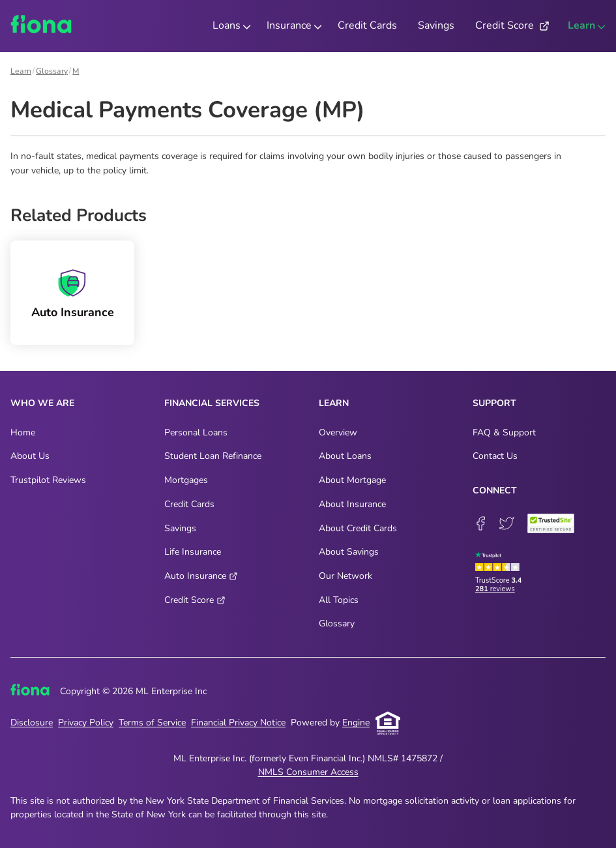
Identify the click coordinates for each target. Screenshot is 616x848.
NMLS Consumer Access (308, 772)
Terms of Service (152, 723)
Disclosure (32, 723)
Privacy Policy (86, 723)
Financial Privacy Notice (238, 723)
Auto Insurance (73, 313)
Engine (356, 723)
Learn (21, 71)
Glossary (52, 71)
